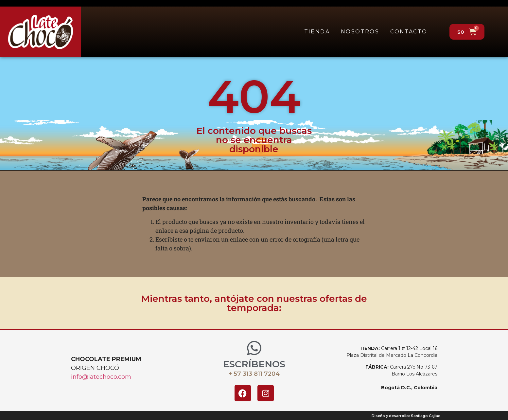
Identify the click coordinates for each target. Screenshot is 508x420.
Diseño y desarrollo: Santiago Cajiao (406, 416)
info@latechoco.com (101, 377)
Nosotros (360, 32)
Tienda (317, 32)
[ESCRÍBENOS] (254, 348)
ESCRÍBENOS (254, 364)
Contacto (409, 32)
